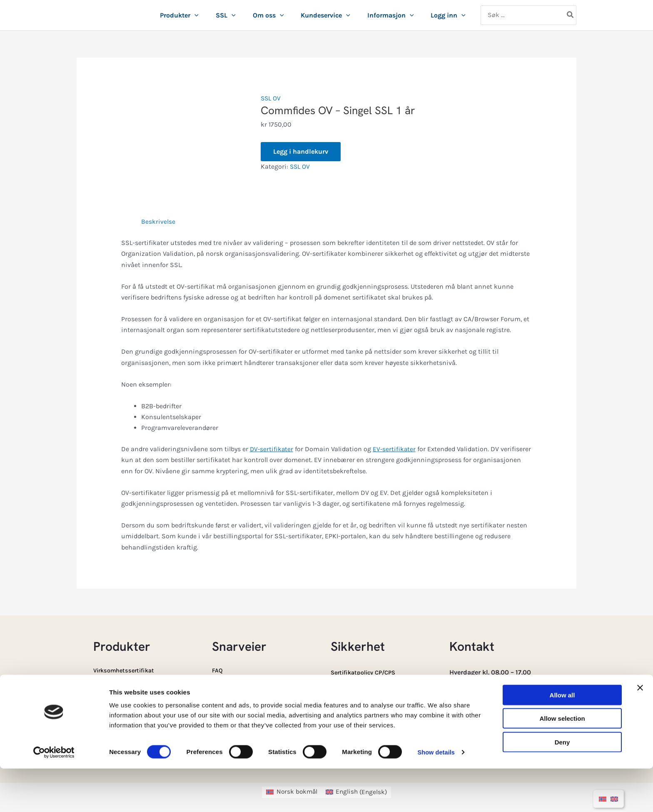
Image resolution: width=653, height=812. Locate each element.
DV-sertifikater (272, 449)
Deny (562, 786)
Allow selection (562, 762)
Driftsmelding (352, 706)
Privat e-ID (109, 704)
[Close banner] (640, 731)
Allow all (562, 738)
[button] (194, 15)
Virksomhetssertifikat (127, 670)
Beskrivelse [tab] (158, 221)
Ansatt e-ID (111, 687)
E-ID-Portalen (233, 704)
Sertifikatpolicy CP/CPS (367, 672)
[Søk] (571, 15)
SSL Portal (228, 687)
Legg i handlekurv (301, 151)
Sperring (344, 689)
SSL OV (271, 98)
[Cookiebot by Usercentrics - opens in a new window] (54, 796)
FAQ (218, 670)
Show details (437, 796)
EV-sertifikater (396, 449)
